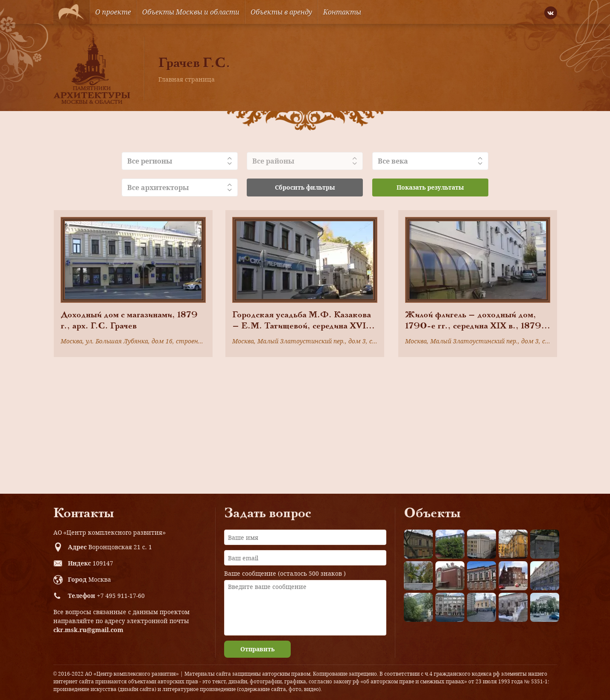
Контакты (342, 12)
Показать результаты (430, 187)
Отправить (257, 649)
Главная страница (187, 79)
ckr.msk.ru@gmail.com (88, 630)
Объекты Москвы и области (191, 12)
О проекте (113, 12)
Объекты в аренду (281, 12)
